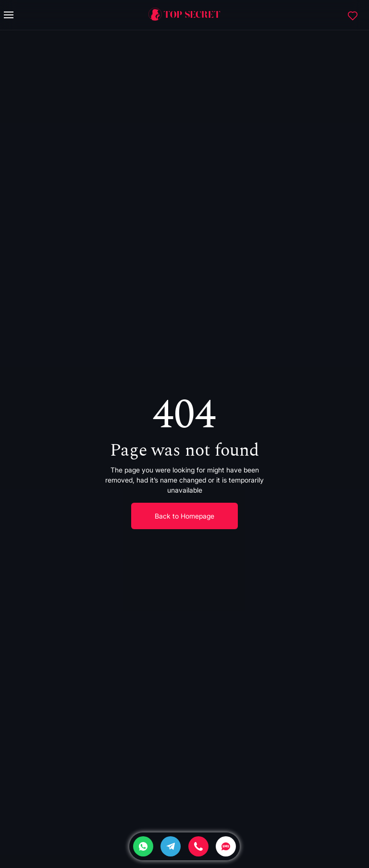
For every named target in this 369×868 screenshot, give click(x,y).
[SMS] (226, 846)
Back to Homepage (184, 516)
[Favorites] (353, 15)
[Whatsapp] (143, 846)
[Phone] (198, 846)
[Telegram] (171, 846)
